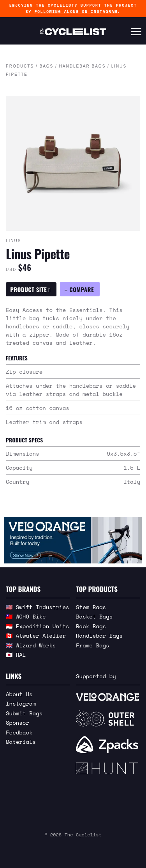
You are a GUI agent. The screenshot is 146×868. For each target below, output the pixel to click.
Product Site (30, 289)
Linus (13, 241)
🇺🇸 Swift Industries (38, 607)
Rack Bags (91, 626)
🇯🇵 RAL (16, 655)
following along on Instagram (76, 12)
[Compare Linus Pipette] (80, 289)
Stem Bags (91, 607)
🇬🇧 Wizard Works (31, 645)
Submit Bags (24, 713)
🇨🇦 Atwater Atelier (36, 635)
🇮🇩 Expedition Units (38, 626)
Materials (21, 742)
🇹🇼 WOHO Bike (26, 616)
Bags (46, 66)
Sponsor (18, 723)
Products (20, 66)
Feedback (19, 732)
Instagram (21, 703)
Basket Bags (94, 616)
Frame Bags (93, 645)
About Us (19, 694)
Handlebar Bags (83, 66)
